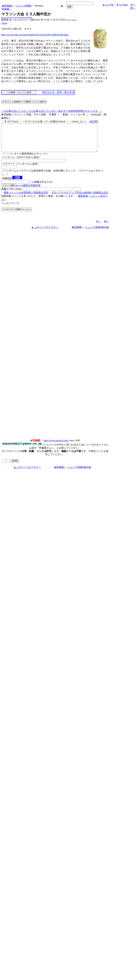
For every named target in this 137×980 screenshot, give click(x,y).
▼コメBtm (122, 5)
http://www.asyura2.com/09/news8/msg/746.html (16, 17)
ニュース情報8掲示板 (97, 233)
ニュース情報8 (24, 6)
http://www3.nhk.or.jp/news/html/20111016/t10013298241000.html (35, 35)
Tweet (4, 23)
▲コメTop (108, 5)
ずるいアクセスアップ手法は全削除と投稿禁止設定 (80, 198)
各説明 (94, 121)
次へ (133, 5)
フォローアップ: (10, 209)
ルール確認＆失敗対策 (28, 191)
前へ (133, 8)
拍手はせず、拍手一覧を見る (58, 92)
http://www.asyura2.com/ (56, 446)
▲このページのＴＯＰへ (45, 233)
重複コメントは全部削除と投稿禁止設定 (26, 198)
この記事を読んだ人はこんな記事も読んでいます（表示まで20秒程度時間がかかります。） (52, 111)
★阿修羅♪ (7, 6)
